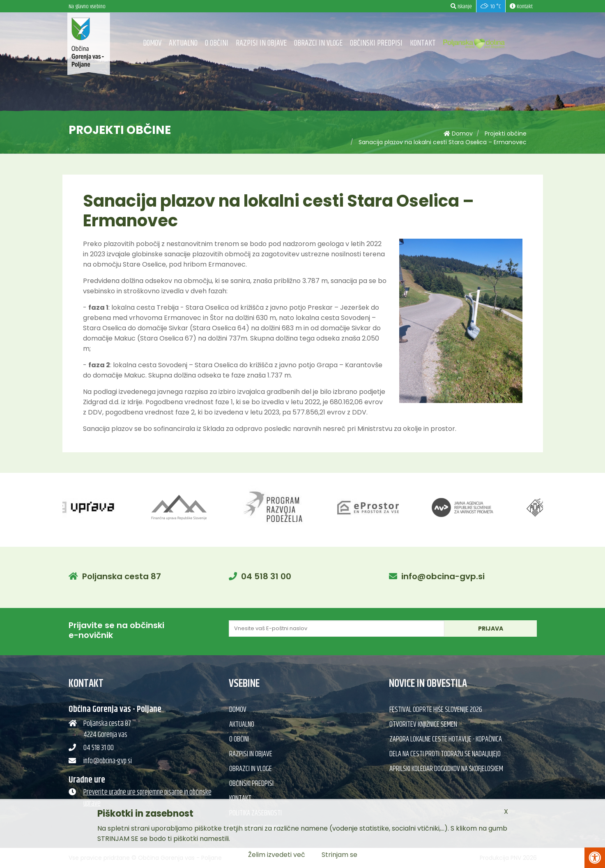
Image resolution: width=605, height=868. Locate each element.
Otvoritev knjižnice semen (423, 725)
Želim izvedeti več (277, 855)
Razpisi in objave (261, 43)
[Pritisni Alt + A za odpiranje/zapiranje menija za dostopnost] (595, 858)
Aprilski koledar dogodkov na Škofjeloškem (446, 769)
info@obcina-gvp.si (443, 576)
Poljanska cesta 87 (122, 576)
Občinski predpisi (376, 43)
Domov (152, 43)
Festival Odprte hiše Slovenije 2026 (436, 710)
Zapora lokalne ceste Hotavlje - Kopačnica (446, 739)
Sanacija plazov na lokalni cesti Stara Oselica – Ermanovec (443, 142)
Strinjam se (339, 855)
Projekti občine (506, 134)
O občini (217, 43)
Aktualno (183, 43)
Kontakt (423, 43)
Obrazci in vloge (318, 43)
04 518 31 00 (266, 576)
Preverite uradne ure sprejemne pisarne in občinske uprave (147, 798)
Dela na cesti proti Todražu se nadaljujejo (445, 754)
